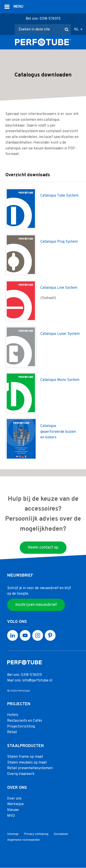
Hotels (13, 715)
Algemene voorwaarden (24, 840)
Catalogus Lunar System (60, 334)
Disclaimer (61, 834)
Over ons (14, 799)
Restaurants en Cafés (25, 721)
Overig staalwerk (21, 774)
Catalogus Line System (59, 288)
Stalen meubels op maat (27, 763)
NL (76, 30)
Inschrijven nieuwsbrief (36, 605)
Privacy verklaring (36, 834)
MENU (18, 7)
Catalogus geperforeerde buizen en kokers (58, 432)
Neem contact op (43, 548)
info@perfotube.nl (37, 681)
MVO (11, 816)
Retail (12, 732)
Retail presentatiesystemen (30, 768)
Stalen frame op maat (25, 757)
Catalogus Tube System (59, 196)
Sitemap (13, 834)
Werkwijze (15, 804)
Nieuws (13, 810)
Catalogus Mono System (60, 380)
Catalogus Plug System (59, 242)
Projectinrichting (21, 727)
